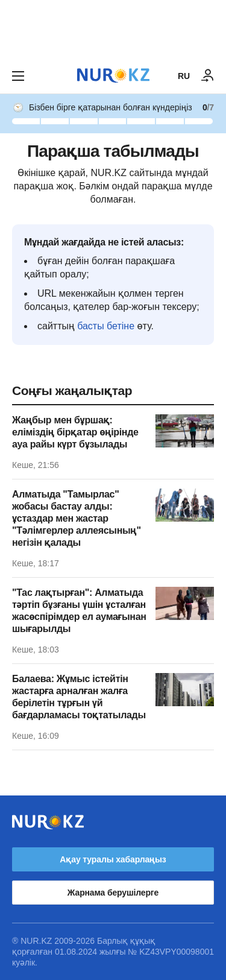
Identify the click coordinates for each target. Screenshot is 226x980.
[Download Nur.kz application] (113, 29)
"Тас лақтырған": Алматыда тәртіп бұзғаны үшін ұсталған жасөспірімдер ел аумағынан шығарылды (79, 611)
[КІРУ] (208, 76)
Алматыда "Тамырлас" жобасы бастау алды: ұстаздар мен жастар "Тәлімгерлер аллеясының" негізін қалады (77, 518)
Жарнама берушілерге (113, 893)
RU (184, 76)
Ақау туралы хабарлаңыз (113, 859)
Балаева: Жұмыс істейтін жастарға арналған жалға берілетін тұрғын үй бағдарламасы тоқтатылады (79, 697)
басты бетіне (106, 326)
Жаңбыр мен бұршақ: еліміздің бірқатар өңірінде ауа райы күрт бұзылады (75, 432)
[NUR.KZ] (113, 76)
